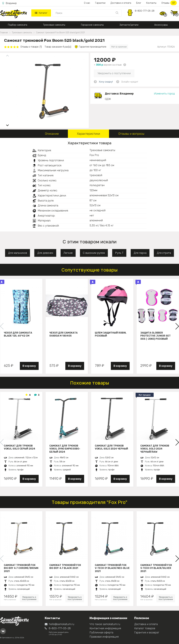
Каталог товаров (145, 628)
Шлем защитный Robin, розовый (111, 334)
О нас (87, 3)
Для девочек (45, 253)
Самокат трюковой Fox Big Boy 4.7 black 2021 (65, 567)
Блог (139, 3)
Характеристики (89, 134)
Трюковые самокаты (54, 25)
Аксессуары (161, 25)
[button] (7, 124)
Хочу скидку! (106, 82)
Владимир (9, 3)
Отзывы (169, 3)
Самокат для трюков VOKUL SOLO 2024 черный (111, 447)
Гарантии (100, 3)
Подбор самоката (18, 25)
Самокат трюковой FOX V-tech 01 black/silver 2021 (156, 568)
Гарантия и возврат (147, 633)
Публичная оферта (101, 633)
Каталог (41, 13)
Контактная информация (105, 628)
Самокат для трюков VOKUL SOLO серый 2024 (20, 447)
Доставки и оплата (121, 3)
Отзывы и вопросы (131, 134)
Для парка (140, 253)
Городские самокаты (92, 25)
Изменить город (164, 94)
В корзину (29, 366)
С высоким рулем (94, 253)
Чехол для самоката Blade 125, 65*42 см (18, 334)
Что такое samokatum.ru (105, 624)
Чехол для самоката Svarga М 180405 (63, 334)
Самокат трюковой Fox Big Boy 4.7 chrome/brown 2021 (21, 568)
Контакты (151, 3)
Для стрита (164, 253)
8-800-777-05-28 (145, 11)
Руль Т (119, 253)
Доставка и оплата (146, 624)
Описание (52, 134)
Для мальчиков (18, 253)
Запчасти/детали (129, 25)
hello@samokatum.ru (59, 624)
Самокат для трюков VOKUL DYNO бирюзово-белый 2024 (65, 449)
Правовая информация (104, 637)
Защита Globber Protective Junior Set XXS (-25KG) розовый (156, 336)
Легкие (68, 253)
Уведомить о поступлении (114, 73)
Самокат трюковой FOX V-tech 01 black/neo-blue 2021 (112, 568)
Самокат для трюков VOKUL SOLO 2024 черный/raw (155, 449)
